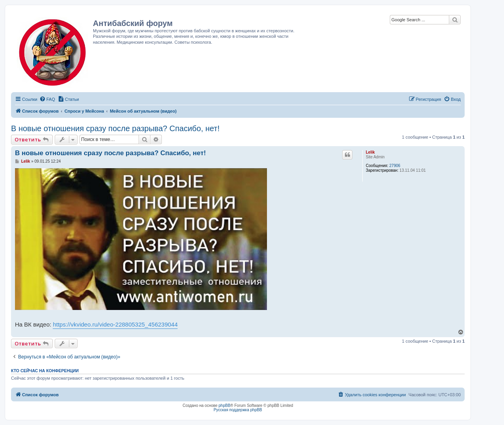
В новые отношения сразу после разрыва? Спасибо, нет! (115, 128)
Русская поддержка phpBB (238, 410)
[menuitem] (47, 99)
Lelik (370, 152)
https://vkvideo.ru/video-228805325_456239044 (115, 324)
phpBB (224, 406)
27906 (395, 166)
